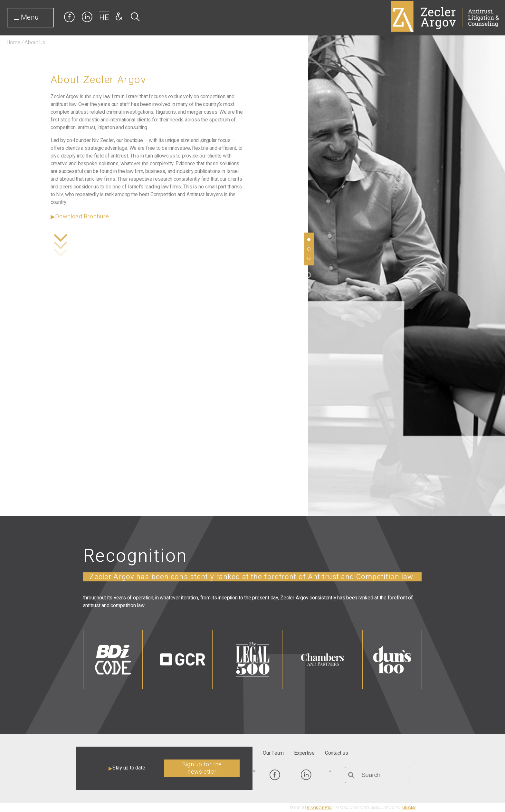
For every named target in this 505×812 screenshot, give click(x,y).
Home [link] (13, 43)
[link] (69, 17)
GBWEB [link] (409, 807)
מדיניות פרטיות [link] (319, 807)
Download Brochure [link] (82, 217)
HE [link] (104, 18)
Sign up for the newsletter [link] (202, 768)
